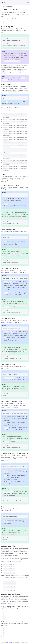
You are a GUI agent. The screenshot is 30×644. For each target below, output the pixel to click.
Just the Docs (9, 642)
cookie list (9, 368)
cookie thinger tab (11, 272)
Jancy (3, 2)
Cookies (3, 6)
